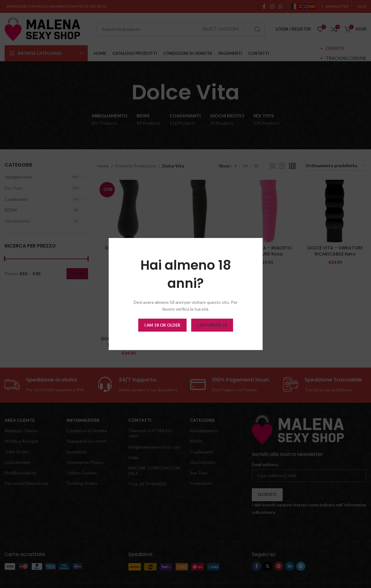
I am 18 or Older (162, 325)
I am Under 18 (212, 325)
